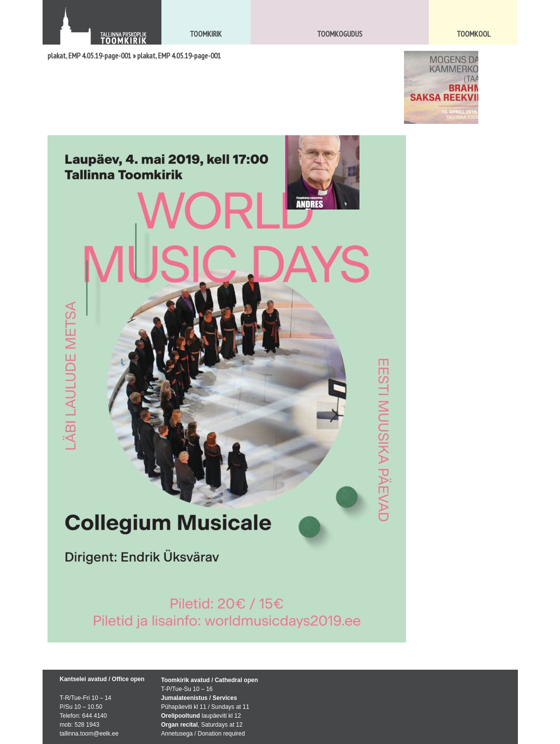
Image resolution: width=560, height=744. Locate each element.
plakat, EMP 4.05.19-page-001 (89, 55)
